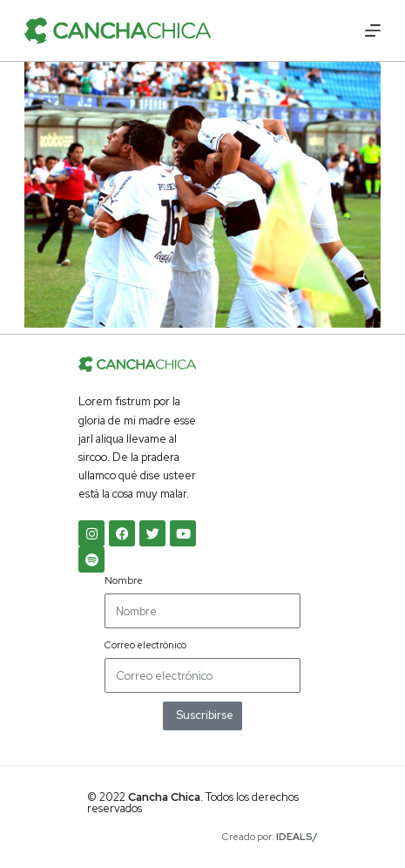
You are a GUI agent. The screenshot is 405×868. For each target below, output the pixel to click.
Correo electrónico (145, 645)
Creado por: (270, 837)
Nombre (124, 580)
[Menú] (373, 31)
